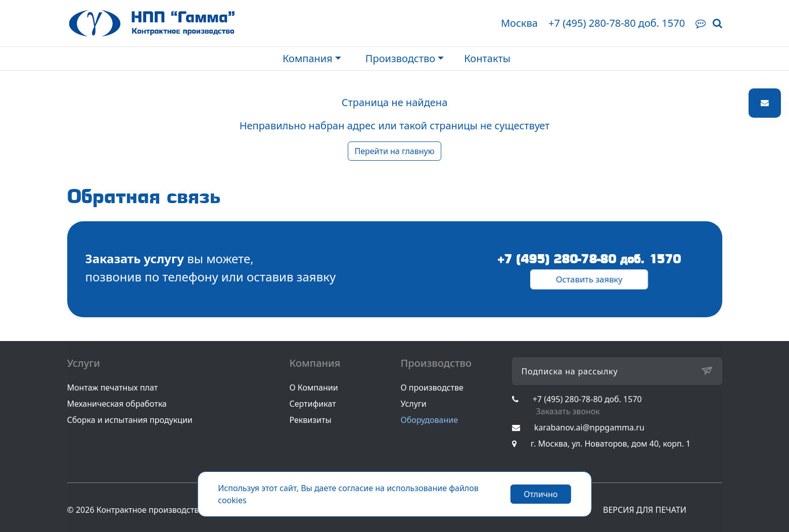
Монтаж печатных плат (113, 388)
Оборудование (430, 420)
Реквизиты (311, 420)
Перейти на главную (394, 151)
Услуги (414, 404)
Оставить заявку (589, 279)
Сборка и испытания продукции (130, 420)
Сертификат (313, 404)
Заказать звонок (568, 411)
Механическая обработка (117, 404)
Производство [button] (400, 58)
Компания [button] (308, 58)
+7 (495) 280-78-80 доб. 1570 (617, 23)
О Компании (314, 388)
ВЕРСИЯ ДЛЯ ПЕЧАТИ (645, 510)
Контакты (487, 58)
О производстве (432, 388)
